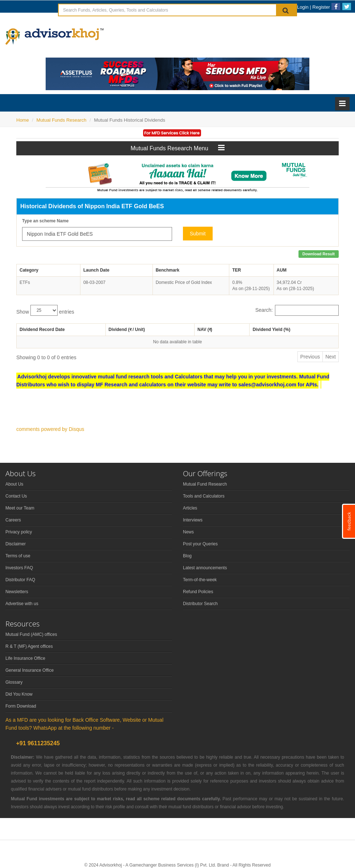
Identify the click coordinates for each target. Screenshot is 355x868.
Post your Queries (200, 544)
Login (303, 7)
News (188, 532)
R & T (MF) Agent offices (29, 646)
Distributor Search (200, 604)
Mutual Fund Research (205, 484)
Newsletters (17, 592)
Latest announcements (205, 568)
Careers (13, 520)
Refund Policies (198, 592)
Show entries (45, 310)
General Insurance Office (30, 670)
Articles (190, 508)
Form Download (21, 706)
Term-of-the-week (200, 580)
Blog (187, 556)
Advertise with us (22, 604)
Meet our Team (20, 508)
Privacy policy (19, 532)
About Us (14, 484)
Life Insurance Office (25, 658)
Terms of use (18, 556)
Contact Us (16, 496)
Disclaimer (16, 544)
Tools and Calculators (204, 496)
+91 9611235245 (37, 743)
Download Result (319, 254)
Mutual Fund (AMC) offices (31, 634)
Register (321, 7)
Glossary (14, 682)
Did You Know (19, 694)
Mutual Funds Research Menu (178, 148)
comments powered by (50, 429)
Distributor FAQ (20, 580)
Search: (297, 310)
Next (331, 357)
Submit (198, 234)
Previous (310, 357)
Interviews (193, 520)
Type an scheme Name (45, 221)
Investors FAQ (19, 568)
